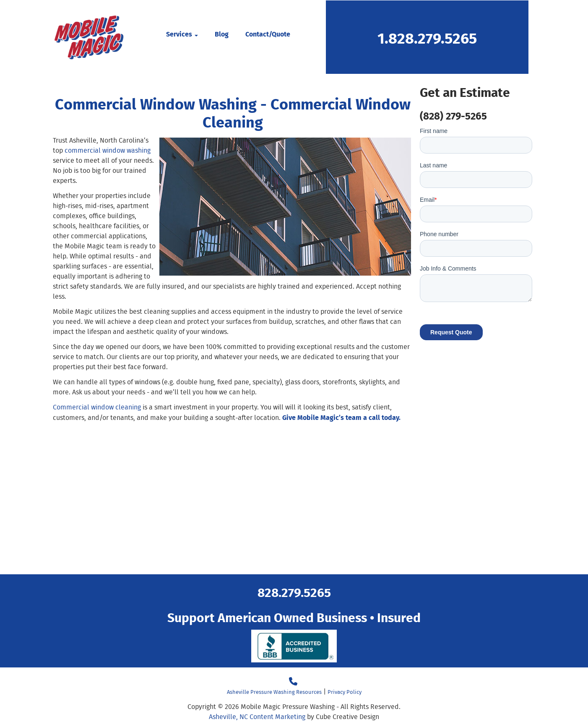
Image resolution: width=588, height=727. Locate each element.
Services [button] (182, 34)
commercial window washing (108, 150)
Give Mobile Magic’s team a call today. (341, 417)
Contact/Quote (268, 34)
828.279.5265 (294, 592)
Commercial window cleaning (97, 407)
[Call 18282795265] (293, 681)
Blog (222, 34)
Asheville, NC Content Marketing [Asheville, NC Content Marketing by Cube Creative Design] (257, 717)
